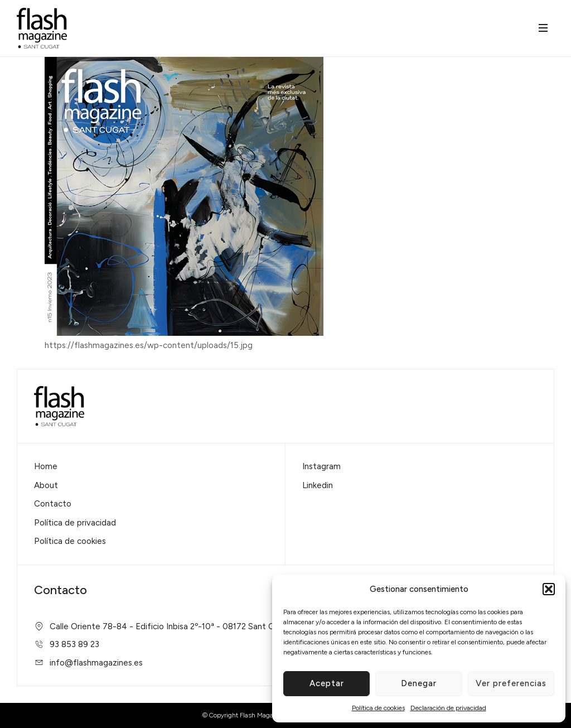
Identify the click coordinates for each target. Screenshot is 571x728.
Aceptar (327, 683)
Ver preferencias (511, 683)
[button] (549, 589)
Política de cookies (378, 708)
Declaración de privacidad (448, 708)
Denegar (419, 683)
